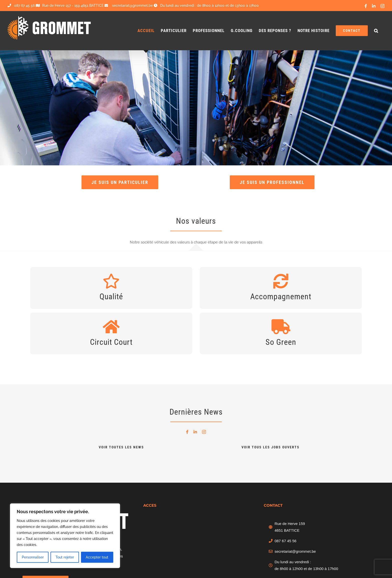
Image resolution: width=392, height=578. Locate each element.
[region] (65, 536)
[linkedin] (195, 432)
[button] (376, 31)
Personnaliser (33, 557)
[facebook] (187, 432)
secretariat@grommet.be (295, 551)
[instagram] (204, 432)
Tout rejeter (65, 557)
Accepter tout (97, 557)
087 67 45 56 (21, 6)
